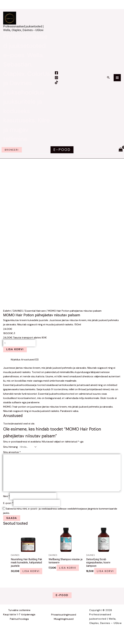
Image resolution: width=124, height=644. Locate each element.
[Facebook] (56, 75)
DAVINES (18, 316)
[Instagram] (56, 80)
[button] (108, 80)
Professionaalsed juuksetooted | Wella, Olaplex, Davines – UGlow (26, 29)
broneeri (12, 154)
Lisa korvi (15, 355)
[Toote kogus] (19, 348)
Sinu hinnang (10, 452)
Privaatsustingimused (64, 619)
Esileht (7, 316)
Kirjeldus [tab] (16, 365)
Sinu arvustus (12, 457)
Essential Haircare (35, 316)
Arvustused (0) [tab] (30, 365)
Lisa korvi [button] (32, 576)
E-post (8, 508)
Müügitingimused (64, 624)
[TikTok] (56, 84)
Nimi (6, 501)
